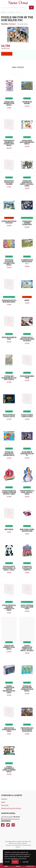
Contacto (4, 799)
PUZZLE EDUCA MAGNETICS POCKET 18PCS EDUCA (9, 143)
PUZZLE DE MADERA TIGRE (27, 377)
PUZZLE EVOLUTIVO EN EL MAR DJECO (9, 301)
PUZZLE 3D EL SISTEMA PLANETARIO (27, 223)
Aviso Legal (5, 805)
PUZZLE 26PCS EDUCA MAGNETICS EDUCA (27, 142)
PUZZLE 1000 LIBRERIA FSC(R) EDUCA (9, 647)
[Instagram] (13, 825)
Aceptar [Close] (15, 862)
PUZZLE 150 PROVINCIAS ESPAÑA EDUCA (9, 453)
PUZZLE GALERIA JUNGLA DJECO (27, 416)
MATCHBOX (9, 529)
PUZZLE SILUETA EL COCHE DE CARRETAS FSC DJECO (9, 608)
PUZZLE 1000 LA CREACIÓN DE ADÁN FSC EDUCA (27, 339)
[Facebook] (3, 825)
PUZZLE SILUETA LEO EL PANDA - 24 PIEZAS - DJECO (9, 568)
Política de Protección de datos (11, 808)
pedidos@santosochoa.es (11, 819)
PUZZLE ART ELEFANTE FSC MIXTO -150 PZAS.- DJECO (27, 183)
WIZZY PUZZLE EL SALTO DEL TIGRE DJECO (27, 607)
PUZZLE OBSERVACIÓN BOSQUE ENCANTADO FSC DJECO (9, 689)
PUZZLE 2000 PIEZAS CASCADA (9, 222)
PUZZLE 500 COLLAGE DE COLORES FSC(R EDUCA (9, 262)
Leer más (25, 862)
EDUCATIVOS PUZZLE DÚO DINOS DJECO (9, 729)
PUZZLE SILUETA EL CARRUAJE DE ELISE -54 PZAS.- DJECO (9, 492)
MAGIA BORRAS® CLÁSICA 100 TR (9, 416)
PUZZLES (12, 24)
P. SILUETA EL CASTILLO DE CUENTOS (27, 568)
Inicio (3, 12)
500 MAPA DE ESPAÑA (27, 102)
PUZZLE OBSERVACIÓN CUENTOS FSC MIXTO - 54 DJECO (27, 648)
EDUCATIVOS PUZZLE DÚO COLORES (9, 182)
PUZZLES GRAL (22, 24)
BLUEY (27, 300)
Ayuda (3, 802)
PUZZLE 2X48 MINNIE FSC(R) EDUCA (9, 103)
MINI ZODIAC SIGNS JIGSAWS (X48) (27, 530)
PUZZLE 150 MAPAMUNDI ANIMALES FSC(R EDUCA (27, 688)
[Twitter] (8, 825)
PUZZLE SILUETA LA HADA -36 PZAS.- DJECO (27, 492)
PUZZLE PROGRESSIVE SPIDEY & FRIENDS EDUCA (9, 769)
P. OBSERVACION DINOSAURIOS (27, 261)
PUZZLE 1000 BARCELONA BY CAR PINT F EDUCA (9, 378)
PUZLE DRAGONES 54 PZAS (9, 338)
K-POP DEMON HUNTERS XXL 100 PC (27, 453)
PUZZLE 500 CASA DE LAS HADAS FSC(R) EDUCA (27, 729)
